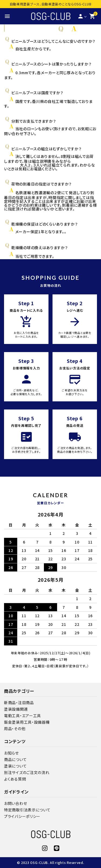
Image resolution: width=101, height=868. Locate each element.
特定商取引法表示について (27, 810)
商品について (15, 759)
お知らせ (11, 753)
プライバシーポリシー (22, 816)
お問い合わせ (15, 803)
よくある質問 (15, 779)
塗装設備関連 (16, 709)
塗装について (15, 766)
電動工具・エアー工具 (22, 716)
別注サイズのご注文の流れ (27, 772)
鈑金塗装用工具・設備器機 (27, 722)
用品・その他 (15, 729)
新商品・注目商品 (19, 703)
